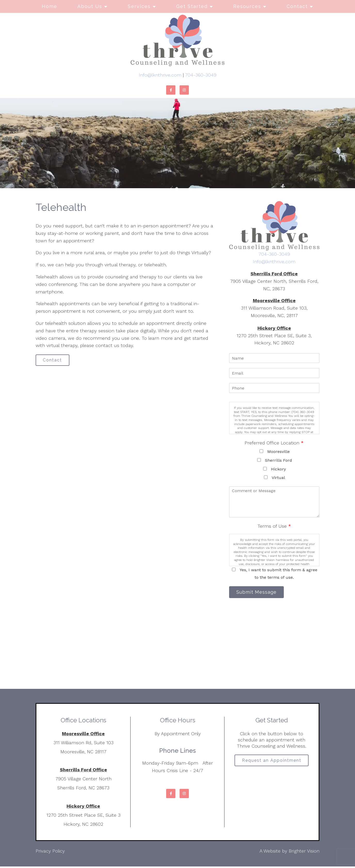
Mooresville (279, 452)
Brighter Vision (304, 852)
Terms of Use (274, 526)
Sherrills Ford (279, 460)
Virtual (278, 478)
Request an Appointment (272, 762)
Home (50, 6)
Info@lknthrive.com (160, 75)
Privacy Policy (50, 852)
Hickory (278, 469)
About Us (90, 6)
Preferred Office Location (274, 443)
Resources (247, 6)
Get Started (192, 6)
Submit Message (259, 593)
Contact (297, 6)
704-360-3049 (201, 75)
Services (139, 6)
